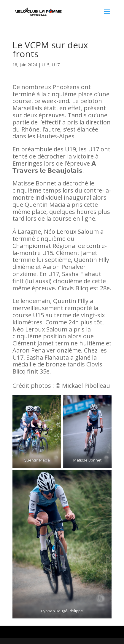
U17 (56, 65)
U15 (46, 65)
